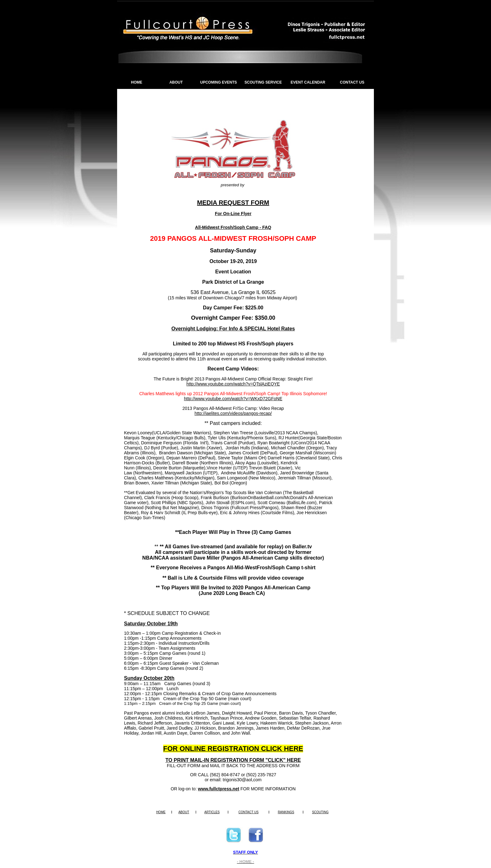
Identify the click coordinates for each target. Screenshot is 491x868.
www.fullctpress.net (219, 789)
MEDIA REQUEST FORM (233, 203)
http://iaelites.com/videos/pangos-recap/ (233, 413)
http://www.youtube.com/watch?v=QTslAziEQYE (233, 384)
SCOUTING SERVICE (263, 82)
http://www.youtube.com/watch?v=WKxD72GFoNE (233, 399)
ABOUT (176, 82)
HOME (137, 82)
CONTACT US (352, 82)
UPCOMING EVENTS (218, 82)
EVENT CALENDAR (308, 82)
